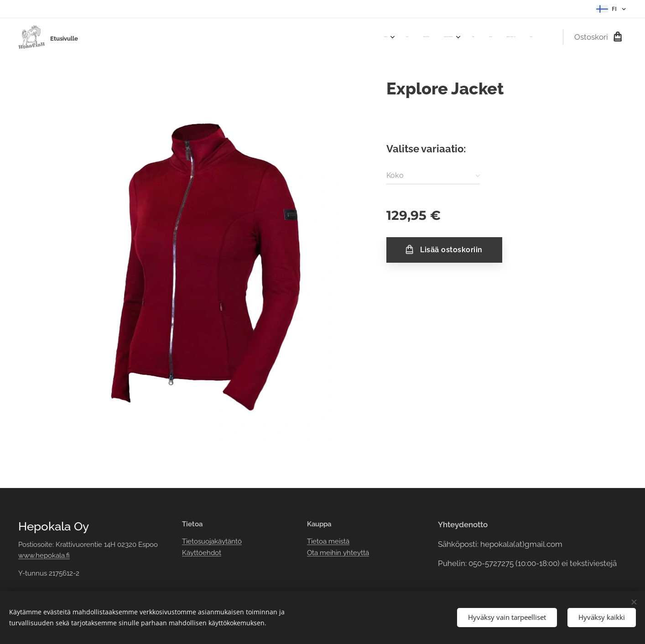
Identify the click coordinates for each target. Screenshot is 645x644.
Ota (313, 553)
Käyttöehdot (202, 553)
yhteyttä (355, 553)
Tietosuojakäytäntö (212, 541)
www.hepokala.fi (44, 556)
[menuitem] (425, 37)
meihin (330, 553)
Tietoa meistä (328, 541)
